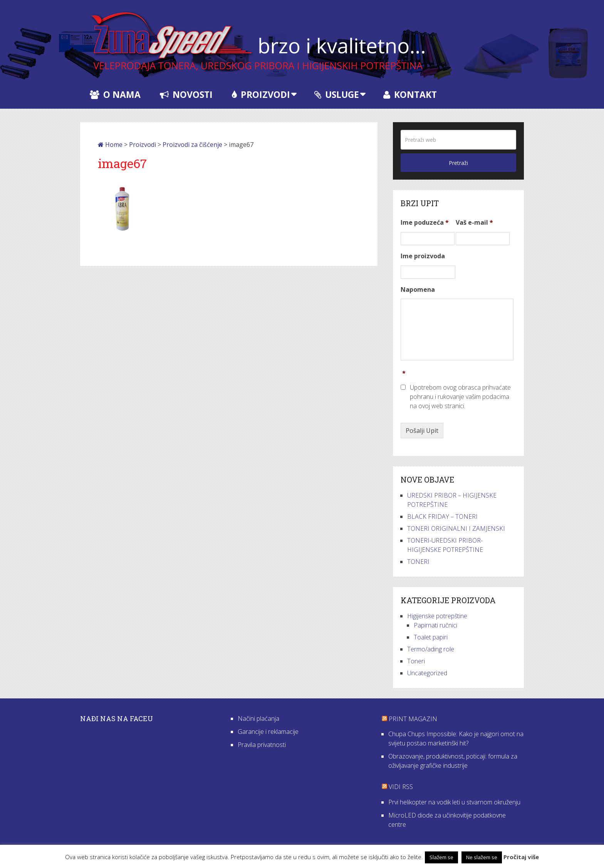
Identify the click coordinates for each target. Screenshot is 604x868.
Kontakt (410, 94)
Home (110, 145)
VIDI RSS (401, 787)
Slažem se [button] (441, 857)
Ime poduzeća (425, 223)
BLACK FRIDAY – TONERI (442, 516)
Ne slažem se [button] (482, 857)
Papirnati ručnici (435, 625)
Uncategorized (427, 673)
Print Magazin (413, 719)
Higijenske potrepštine (437, 616)
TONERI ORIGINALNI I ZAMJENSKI (456, 528)
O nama (115, 94)
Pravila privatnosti (262, 745)
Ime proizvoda (423, 256)
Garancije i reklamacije (268, 732)
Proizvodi (261, 94)
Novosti (186, 94)
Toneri (416, 661)
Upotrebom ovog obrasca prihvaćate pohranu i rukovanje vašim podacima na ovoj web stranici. (460, 397)
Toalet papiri (431, 637)
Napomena (418, 290)
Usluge (337, 94)
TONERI (418, 562)
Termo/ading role (431, 649)
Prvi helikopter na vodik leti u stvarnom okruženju (454, 802)
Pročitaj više (521, 857)
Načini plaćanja (258, 718)
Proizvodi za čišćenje (192, 145)
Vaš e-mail (474, 223)
